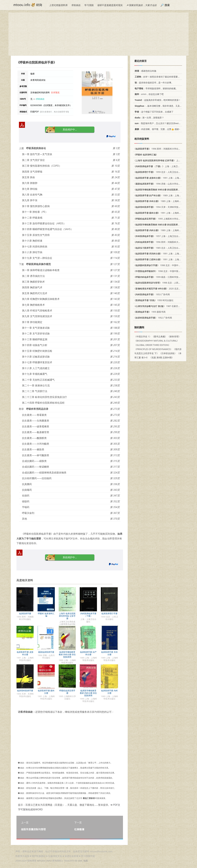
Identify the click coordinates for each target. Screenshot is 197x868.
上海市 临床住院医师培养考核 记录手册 (67, 616)
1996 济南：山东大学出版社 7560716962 (165, 184)
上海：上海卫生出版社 (160, 166)
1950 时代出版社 (154, 300)
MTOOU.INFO (44, 861)
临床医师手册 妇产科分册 (88, 653)
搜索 (167, 5)
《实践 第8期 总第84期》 (162, 357)
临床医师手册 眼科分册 (46, 692)
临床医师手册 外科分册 (109, 653)
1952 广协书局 (153, 318)
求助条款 (76, 5)
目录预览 (55, 92)
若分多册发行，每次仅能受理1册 (54, 112)
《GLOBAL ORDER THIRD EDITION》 (152, 345)
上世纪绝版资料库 (58, 5)
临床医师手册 (25, 613)
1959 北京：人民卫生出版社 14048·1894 (164, 172)
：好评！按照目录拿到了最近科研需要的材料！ (160, 77)
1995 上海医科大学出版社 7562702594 (165, 219)
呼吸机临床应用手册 (67, 692)
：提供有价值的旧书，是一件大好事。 (154, 83)
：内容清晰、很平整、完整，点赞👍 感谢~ (157, 129)
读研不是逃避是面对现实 (110, 5)
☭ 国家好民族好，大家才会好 (142, 5)
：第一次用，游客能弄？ (149, 118)
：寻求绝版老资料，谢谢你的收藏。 (156, 88)
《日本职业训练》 (168, 353)
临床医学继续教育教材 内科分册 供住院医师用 (88, 693)
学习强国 (89, 5)
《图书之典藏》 (159, 336)
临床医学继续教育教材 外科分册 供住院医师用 (67, 654)
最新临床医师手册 (46, 652)
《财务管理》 (174, 336)
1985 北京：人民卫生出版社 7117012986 (165, 248)
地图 (86, 861)
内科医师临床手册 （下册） (88, 615)
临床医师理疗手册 (109, 613)
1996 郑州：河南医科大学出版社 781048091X (165, 149)
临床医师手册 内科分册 (109, 692)
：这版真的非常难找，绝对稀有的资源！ (157, 100)
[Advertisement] (98, 34)
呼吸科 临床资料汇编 (46, 615)
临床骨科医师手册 (25, 691)
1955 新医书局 (150, 312)
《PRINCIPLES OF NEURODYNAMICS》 (153, 349)
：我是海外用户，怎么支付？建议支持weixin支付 (160, 123)
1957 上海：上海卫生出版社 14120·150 (164, 236)
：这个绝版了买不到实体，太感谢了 (154, 112)
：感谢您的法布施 (145, 71)
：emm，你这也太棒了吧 (149, 94)
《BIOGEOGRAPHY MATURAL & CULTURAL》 (157, 341)
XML (80, 861)
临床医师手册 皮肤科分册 (25, 653)
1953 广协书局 (152, 294)
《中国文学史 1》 (143, 336)
